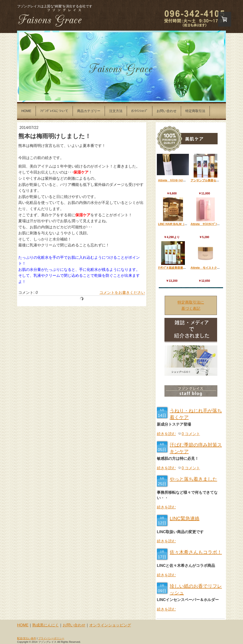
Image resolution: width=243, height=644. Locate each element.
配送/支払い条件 (27, 638)
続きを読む (166, 434)
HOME (23, 625)
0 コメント (191, 434)
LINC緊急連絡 (185, 518)
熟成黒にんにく (46, 625)
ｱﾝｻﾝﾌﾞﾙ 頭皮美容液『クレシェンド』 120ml (187, 268)
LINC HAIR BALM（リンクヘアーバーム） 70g (188, 224)
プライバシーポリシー (51, 638)
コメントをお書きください (122, 293)
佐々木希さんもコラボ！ (196, 552)
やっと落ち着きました (193, 479)
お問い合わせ (74, 625)
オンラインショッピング (110, 625)
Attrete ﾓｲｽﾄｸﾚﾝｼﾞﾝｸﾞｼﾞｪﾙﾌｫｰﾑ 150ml (216, 224)
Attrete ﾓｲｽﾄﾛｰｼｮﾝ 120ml (176, 180)
